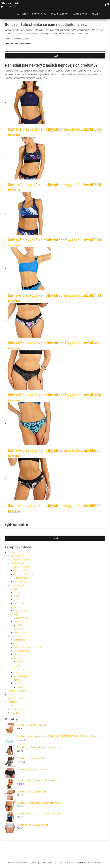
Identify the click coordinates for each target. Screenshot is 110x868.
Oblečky (17, 600)
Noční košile (80, 14)
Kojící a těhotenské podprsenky (27, 647)
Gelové (16, 644)
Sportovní (18, 622)
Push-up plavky (20, 581)
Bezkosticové (19, 640)
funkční (20, 625)
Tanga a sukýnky (21, 611)
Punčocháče (19, 603)
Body (16, 589)
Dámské (11, 552)
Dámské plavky (17, 563)
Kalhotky (22, 14)
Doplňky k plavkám (22, 567)
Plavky (96, 14)
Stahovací (18, 629)
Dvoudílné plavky (21, 571)
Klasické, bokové (21, 618)
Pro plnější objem (21, 651)
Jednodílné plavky (21, 578)
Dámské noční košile (20, 560)
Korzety (17, 592)
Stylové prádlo (11, 3)
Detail (17, 135)
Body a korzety (60, 14)
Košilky (17, 596)
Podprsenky (39, 14)
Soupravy (18, 607)
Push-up (17, 654)
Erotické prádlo (17, 585)
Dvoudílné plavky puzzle (24, 574)
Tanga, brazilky (20, 633)
